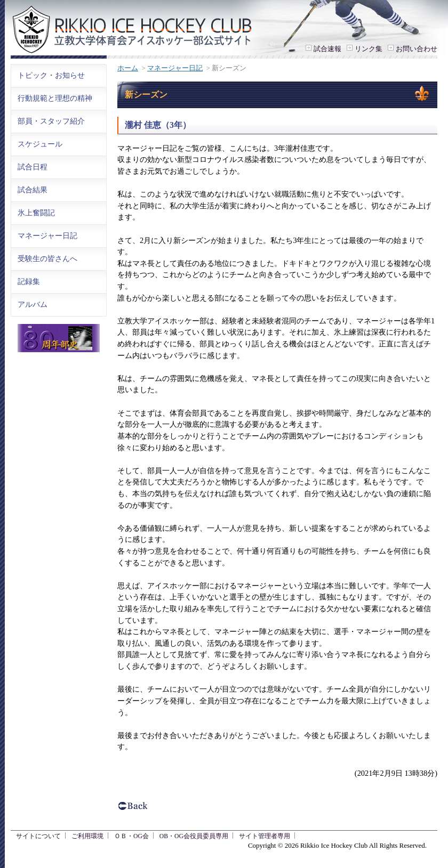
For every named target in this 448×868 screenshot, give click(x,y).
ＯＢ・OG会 (131, 836)
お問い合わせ (417, 49)
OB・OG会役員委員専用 (194, 836)
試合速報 (327, 49)
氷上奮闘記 (36, 213)
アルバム (33, 304)
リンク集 (369, 49)
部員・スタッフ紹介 (51, 121)
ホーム (128, 68)
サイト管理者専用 (265, 836)
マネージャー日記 (175, 68)
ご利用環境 (87, 836)
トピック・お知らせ (51, 75)
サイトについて (38, 836)
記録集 (29, 281)
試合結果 (33, 190)
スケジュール (40, 144)
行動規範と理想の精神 (55, 98)
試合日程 (33, 167)
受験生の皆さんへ (47, 258)
